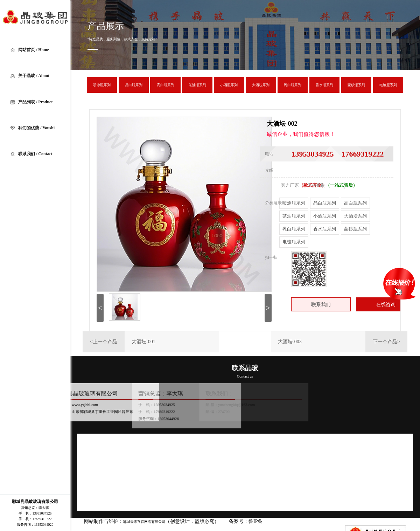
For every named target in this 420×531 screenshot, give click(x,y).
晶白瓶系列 (325, 203)
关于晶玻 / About (30, 76)
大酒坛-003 (290, 342)
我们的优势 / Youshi (33, 128)
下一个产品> (386, 342)
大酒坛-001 (143, 342)
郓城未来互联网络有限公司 (144, 522)
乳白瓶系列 (294, 229)
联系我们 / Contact (31, 154)
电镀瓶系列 (294, 242)
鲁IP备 (256, 521)
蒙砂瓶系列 (355, 229)
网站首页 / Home (30, 50)
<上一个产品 (104, 342)
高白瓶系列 (355, 203)
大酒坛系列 (355, 216)
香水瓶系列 (325, 229)
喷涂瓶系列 (294, 203)
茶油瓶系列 (294, 216)
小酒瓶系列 (325, 216)
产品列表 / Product (31, 102)
